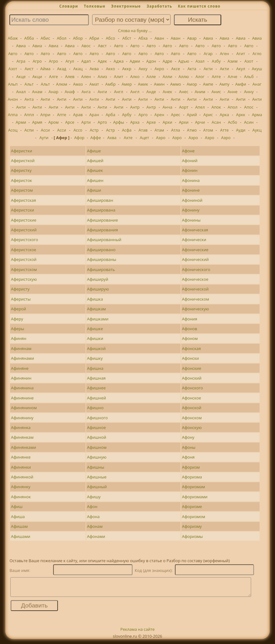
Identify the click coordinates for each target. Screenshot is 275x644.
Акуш (257, 69)
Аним (200, 92)
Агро (37, 61)
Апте (62, 115)
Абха (143, 38)
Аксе (176, 69)
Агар (208, 54)
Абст (127, 38)
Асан (216, 122)
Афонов (189, 329)
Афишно (95, 408)
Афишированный (104, 240)
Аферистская (24, 200)
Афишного (98, 418)
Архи (168, 122)
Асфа (127, 130)
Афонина (191, 180)
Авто (118, 46)
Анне (232, 92)
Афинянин (21, 378)
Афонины (191, 220)
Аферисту (20, 289)
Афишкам (97, 309)
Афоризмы (192, 536)
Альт (29, 84)
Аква (94, 69)
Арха (135, 122)
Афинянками (24, 447)
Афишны (96, 467)
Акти (208, 69)
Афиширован (100, 200)
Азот (249, 61)
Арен (159, 115)
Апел (200, 107)
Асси (45, 130)
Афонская (191, 348)
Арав (78, 115)
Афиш (17, 506)
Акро (159, 69)
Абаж (13, 38)
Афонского (192, 388)
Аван (159, 38)
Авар (192, 38)
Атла (176, 130)
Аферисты (21, 299)
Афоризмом (194, 517)
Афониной (192, 200)
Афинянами (22, 358)
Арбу (127, 115)
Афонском (192, 418)
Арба (111, 115)
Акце (21, 76)
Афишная (96, 378)
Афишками (98, 319)
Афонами (96, 536)
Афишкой (96, 348)
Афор (79, 138)
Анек (167, 92)
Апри (45, 115)
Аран (94, 115)
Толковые (95, 6)
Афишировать (101, 269)
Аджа (119, 61)
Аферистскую (24, 279)
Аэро (161, 138)
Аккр (127, 69)
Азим (233, 61)
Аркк (241, 115)
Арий (192, 115)
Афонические (195, 250)
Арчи (200, 122)
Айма (45, 69)
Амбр (111, 84)
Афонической (195, 289)
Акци (37, 76)
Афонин (190, 170)
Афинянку (21, 487)
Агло (257, 54)
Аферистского (25, 240)
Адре (167, 61)
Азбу (216, 61)
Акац (78, 69)
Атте (224, 130)
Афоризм (191, 467)
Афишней (97, 398)
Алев (70, 76)
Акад (62, 69)
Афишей (95, 161)
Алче (233, 76)
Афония (189, 319)
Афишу (94, 497)
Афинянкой (22, 477)
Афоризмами (195, 497)
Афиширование (103, 220)
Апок (216, 107)
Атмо (192, 130)
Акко (111, 69)
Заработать (159, 6)
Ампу (224, 84)
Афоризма (192, 477)
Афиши (94, 190)
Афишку (95, 358)
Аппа (13, 115)
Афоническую (195, 309)
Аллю (184, 76)
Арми (21, 122)
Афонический (195, 259)
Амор (192, 84)
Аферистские (24, 220)
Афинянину (22, 418)
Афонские (191, 368)
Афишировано (101, 250)
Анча (168, 107)
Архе (151, 122)
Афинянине (22, 398)
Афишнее (96, 388)
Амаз (78, 84)
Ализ (102, 76)
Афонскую (192, 427)
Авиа (208, 38)
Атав (143, 130)
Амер (127, 84)
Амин (159, 84)
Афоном (190, 338)
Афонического (196, 269)
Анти (45, 99)
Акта (192, 69)
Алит (119, 76)
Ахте (128, 138)
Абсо (110, 38)
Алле (151, 76)
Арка (224, 115)
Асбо (233, 122)
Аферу (17, 319)
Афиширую (98, 289)
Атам (159, 130)
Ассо (78, 130)
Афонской (192, 408)
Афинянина (22, 388)
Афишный (97, 487)
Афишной (97, 437)
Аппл (29, 115)
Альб (249, 76)
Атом (208, 130)
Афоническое (195, 279)
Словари (69, 6)
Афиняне (20, 368)
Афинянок (21, 497)
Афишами (21, 536)
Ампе (208, 84)
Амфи (241, 84)
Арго (143, 115)
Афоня (188, 457)
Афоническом (195, 299)
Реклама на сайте (138, 633)
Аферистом (22, 190)
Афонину (191, 210)
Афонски (190, 358)
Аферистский (24, 230)
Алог (200, 76)
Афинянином (24, 408)
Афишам (19, 526)
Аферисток (22, 180)
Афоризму (192, 526)
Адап (86, 61)
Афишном (97, 447)
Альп (13, 84)
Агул (70, 61)
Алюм (62, 84)
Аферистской (24, 259)
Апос (249, 107)
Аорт (184, 107)
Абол (62, 38)
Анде (151, 92)
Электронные (126, 6)
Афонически (194, 240)
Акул (241, 69)
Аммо (176, 84)
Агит (241, 54)
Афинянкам (22, 437)
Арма (257, 115)
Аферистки (22, 151)
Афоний (190, 161)
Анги (102, 92)
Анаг (257, 84)
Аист (29, 69)
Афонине (191, 190)
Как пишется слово (199, 6)
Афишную (97, 457)
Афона (93, 517)
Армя (37, 122)
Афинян (19, 338)
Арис (208, 115)
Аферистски (22, 210)
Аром (53, 122)
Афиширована (101, 210)
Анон (13, 99)
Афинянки (21, 467)
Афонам (95, 526)
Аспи (29, 130)
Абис (45, 38)
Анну (249, 92)
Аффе (96, 138)
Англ (118, 92)
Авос (86, 46)
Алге (53, 76)
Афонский (192, 378)
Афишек (95, 170)
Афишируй (98, 279)
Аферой (19, 309)
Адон (151, 61)
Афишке (95, 329)
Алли (168, 76)
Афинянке (21, 457)
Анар (53, 92)
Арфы (118, 122)
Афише (94, 151)
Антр (135, 107)
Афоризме (192, 506)
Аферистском (24, 269)
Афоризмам (193, 487)
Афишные (97, 477)
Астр (94, 130)
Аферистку (21, 170)
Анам (37, 92)
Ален (86, 76)
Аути (44, 138)
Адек (102, 61)
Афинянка (21, 427)
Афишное (97, 427)
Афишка (95, 299)
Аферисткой (23, 161)
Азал (200, 61)
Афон (92, 506)
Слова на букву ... (135, 31)
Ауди (241, 130)
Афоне (188, 151)
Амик (143, 84)
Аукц (257, 130)
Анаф (70, 92)
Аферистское (24, 250)
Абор (78, 38)
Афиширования (103, 230)
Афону (188, 437)
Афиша (18, 517)
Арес (175, 115)
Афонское (191, 398)
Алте (216, 76)
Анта (29, 99)
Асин (249, 122)
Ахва (112, 138)
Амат (94, 84)
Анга (86, 92)
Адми (135, 61)
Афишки (95, 338)
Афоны (189, 447)
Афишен (95, 180)
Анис (216, 92)
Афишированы (102, 259)
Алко (135, 76)
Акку (143, 69)
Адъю (184, 61)
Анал (21, 92)
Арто (102, 122)
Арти (86, 122)
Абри (94, 38)
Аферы (18, 329)
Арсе (70, 122)
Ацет (144, 138)
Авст (102, 46)
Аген (224, 54)
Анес (184, 92)
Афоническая (195, 230)
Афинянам (21, 348)
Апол (232, 107)
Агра (21, 61)
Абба (29, 38)
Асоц (13, 130)
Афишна (95, 368)
